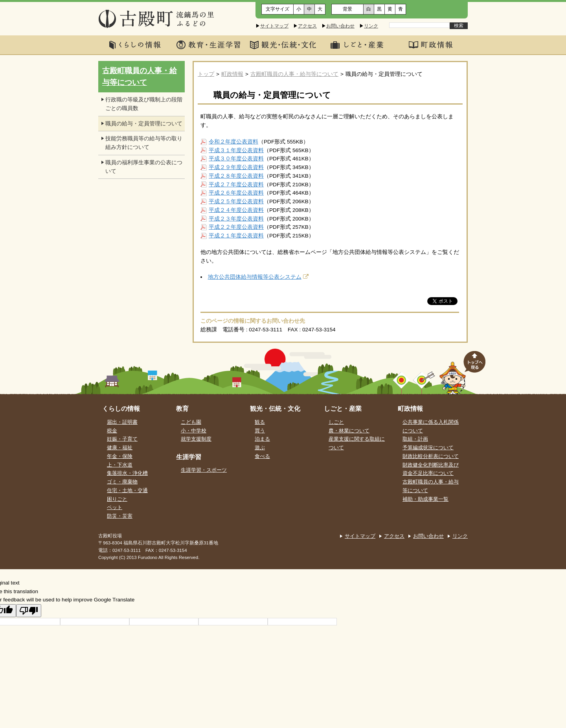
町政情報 (232, 74)
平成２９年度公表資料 (236, 167)
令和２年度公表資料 (233, 142)
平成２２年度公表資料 (236, 227)
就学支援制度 (196, 439)
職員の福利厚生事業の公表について (144, 167)
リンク (371, 26)
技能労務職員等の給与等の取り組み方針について (144, 143)
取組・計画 (415, 439)
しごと (336, 422)
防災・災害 (120, 516)
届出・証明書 (122, 422)
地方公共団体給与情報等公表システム (255, 277)
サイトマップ (274, 26)
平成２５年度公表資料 (236, 201)
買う (260, 431)
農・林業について (349, 431)
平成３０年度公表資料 (236, 159)
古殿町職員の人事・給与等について (294, 74)
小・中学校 (194, 431)
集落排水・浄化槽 (127, 473)
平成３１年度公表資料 (236, 150)
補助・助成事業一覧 (425, 499)
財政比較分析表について (431, 456)
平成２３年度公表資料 (236, 219)
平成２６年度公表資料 (236, 193)
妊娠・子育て (122, 439)
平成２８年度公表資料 (236, 176)
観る (260, 422)
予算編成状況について (428, 448)
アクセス (307, 26)
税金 (112, 431)
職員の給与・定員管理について (144, 124)
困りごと (117, 499)
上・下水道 (120, 465)
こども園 (191, 422)
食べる (262, 456)
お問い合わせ (340, 26)
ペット (115, 507)
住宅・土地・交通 (127, 491)
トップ (206, 74)
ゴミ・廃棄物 (122, 482)
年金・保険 (120, 456)
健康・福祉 (120, 448)
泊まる (262, 439)
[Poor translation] (29, 611)
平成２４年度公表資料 (236, 210)
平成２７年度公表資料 (236, 185)
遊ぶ (260, 448)
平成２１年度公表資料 (236, 236)
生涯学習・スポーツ (204, 470)
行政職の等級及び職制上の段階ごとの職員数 (144, 104)
